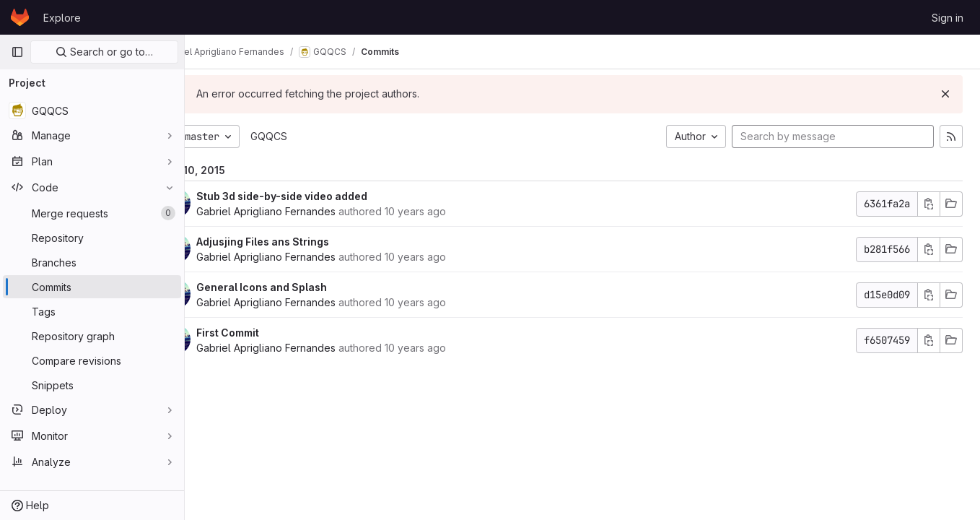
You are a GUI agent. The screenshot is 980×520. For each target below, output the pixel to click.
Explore (62, 18)
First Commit (268, 333)
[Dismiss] (945, 94)
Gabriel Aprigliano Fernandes (306, 211)
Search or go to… (104, 52)
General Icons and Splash (302, 287)
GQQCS (309, 136)
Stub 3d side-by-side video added (322, 196)
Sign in (948, 18)
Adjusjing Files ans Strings (303, 242)
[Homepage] (20, 17)
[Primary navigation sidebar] (17, 52)
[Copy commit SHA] (929, 204)
